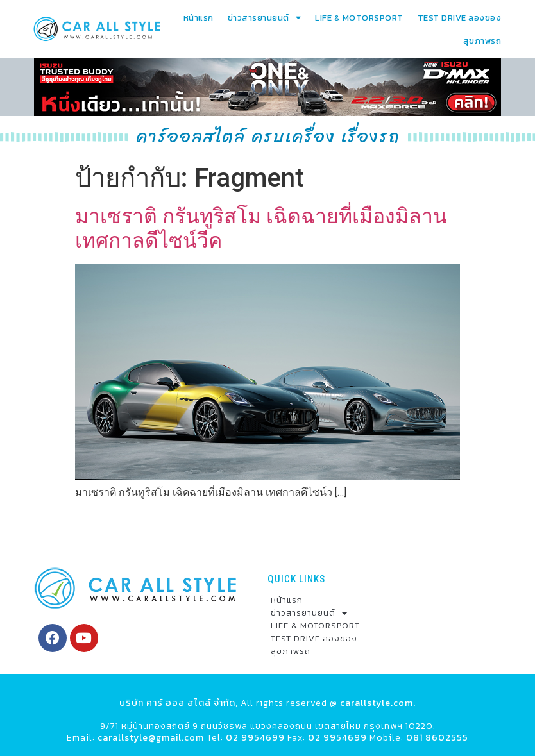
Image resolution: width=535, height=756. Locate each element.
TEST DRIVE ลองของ (460, 18)
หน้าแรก (199, 18)
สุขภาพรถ (482, 41)
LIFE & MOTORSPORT (359, 18)
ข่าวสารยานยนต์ (265, 18)
